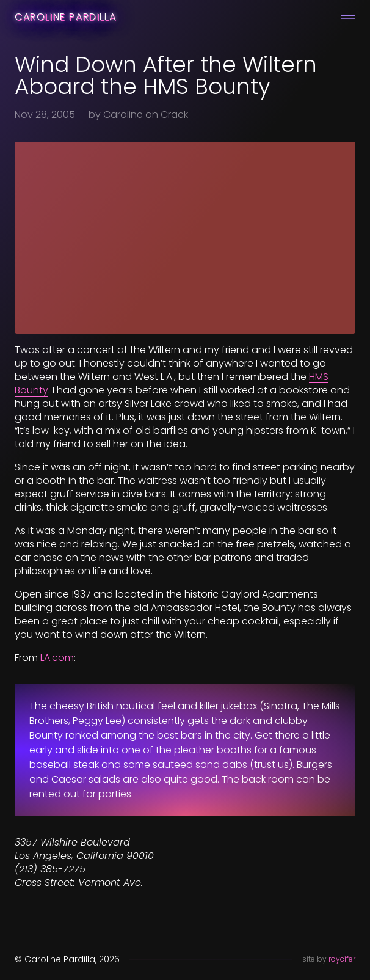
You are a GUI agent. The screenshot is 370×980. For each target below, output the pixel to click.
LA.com (57, 658)
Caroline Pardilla (65, 17)
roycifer (342, 959)
